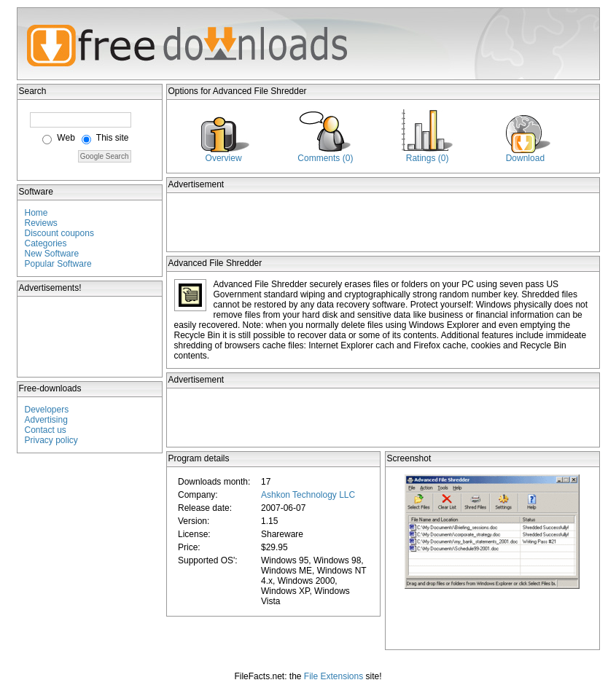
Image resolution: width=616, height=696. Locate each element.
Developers (47, 410)
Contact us (46, 430)
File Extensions (334, 676)
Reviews (41, 223)
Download (525, 158)
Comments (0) (325, 158)
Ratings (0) (428, 158)
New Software (52, 254)
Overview (224, 158)
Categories (46, 243)
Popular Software (58, 264)
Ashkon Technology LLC (308, 495)
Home (36, 213)
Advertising (46, 420)
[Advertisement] (90, 337)
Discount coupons (59, 233)
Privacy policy (51, 440)
